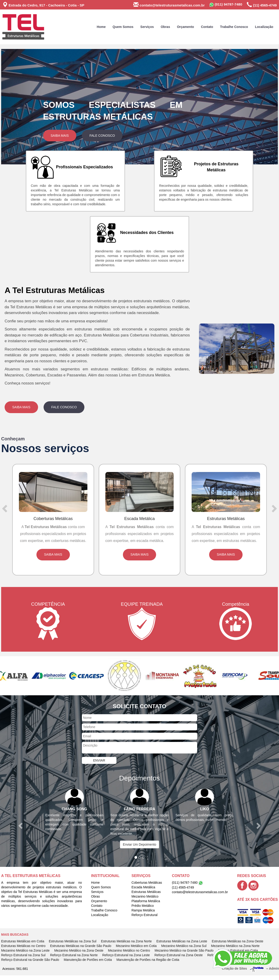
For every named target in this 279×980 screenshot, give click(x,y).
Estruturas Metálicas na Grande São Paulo (81, 946)
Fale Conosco (102, 136)
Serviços (147, 27)
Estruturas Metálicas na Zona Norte (126, 941)
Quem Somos (123, 27)
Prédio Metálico (143, 906)
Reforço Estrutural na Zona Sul (23, 955)
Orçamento (185, 27)
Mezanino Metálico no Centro (129, 950)
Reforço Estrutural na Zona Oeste (179, 955)
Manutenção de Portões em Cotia (88, 960)
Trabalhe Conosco (234, 27)
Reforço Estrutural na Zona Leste (126, 955)
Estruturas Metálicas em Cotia (23, 941)
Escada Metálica (143, 887)
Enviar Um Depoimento (140, 844)
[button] (22, 107)
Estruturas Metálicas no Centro (23, 946)
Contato (207, 27)
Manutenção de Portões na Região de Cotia (148, 960)
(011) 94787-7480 (226, 5)
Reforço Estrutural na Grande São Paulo (30, 960)
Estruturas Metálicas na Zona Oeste (237, 941)
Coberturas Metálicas (147, 883)
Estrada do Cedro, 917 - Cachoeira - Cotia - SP (43, 5)
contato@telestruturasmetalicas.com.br (169, 5)
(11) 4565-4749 (262, 5)
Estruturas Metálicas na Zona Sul (73, 941)
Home (101, 27)
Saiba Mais (60, 136)
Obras (165, 27)
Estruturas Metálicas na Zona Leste (182, 941)
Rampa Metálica (143, 910)
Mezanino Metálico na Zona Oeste (79, 950)
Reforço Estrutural (144, 915)
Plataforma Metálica (146, 901)
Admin (274, 968)
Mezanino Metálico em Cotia (136, 946)
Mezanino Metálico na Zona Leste (25, 950)
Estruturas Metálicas (146, 892)
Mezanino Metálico (145, 896)
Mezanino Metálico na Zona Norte (235, 946)
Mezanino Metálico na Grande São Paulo (184, 950)
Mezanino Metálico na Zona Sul (184, 946)
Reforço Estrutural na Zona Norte (74, 955)
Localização (264, 27)
